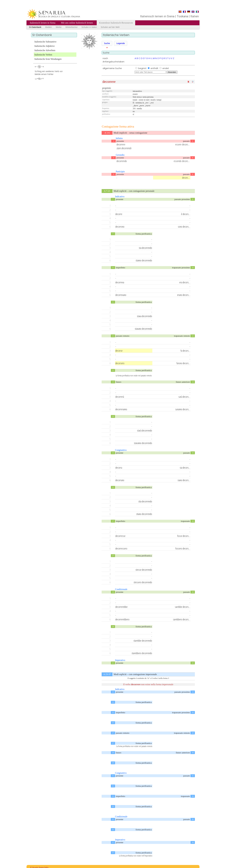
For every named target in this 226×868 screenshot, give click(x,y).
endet (166, 68)
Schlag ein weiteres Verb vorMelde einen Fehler (49, 73)
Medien (49, 27)
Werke (59, 27)
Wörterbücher (72, 27)
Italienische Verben (43, 55)
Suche (107, 43)
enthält (155, 68)
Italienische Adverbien (45, 50)
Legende (121, 43)
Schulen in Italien (89, 27)
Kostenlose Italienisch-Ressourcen (116, 23)
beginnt (143, 68)
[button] (107, 43)
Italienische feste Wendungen (48, 59)
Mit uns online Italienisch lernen (77, 23)
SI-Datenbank (35, 27)
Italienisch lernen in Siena (43, 23)
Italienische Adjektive (45, 46)
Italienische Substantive (45, 42)
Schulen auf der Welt (110, 27)
